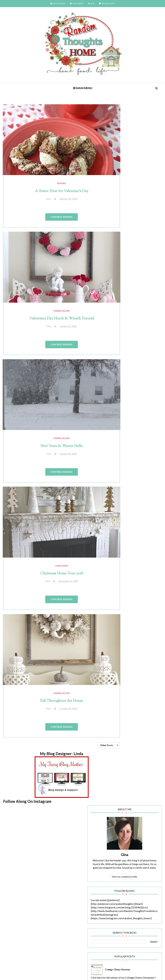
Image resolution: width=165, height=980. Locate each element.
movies (122, 690)
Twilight (135, 748)
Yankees (123, 770)
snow (138, 719)
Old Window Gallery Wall (144, 442)
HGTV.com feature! (141, 526)
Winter (138, 762)
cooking (123, 625)
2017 (124, 819)
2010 (124, 846)
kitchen (138, 683)
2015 (124, 827)
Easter (122, 632)
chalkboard (124, 618)
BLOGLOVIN (107, 3)
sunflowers (137, 726)
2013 (124, 835)
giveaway (123, 661)
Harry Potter (140, 668)
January (128, 811)
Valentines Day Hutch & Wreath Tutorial (55, 306)
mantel (149, 683)
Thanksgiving (125, 741)
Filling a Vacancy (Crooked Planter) (140, 382)
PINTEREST (77, 3)
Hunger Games (136, 676)
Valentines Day (126, 755)
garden (122, 654)
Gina (137, 156)
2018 (124, 815)
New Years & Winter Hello (55, 427)
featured (145, 647)
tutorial (122, 748)
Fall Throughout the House (55, 670)
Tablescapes (141, 734)
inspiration (124, 683)
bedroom (149, 603)
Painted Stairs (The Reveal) (144, 469)
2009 (124, 850)
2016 (124, 823)
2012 (124, 838)
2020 (124, 796)
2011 (124, 842)
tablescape (124, 734)
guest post (147, 661)
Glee (135, 661)
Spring (149, 719)
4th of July (124, 596)
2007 (124, 858)
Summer (123, 726)
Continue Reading (55, 211)
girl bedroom (136, 654)
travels (140, 741)
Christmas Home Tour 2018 (55, 549)
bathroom (135, 603)
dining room (55, 298)
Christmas (55, 541)
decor (134, 625)
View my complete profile (137, 185)
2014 (124, 831)
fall (146, 639)
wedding (143, 755)
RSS (91, 3)
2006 (124, 862)
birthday (123, 611)
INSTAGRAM (58, 3)
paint (121, 705)
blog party (137, 611)
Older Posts (94, 716)
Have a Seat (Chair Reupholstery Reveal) (142, 554)
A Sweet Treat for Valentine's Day (55, 185)
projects (142, 705)
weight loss (124, 762)
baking (55, 177)
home (121, 676)
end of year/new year (129, 639)
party (131, 705)
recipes (140, 712)
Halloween (124, 668)
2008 (124, 854)
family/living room (127, 647)
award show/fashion (144, 596)
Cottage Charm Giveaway (143, 295)
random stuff (125, 712)
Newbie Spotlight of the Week (134, 697)
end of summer (137, 632)
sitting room (125, 719)
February (129, 800)
